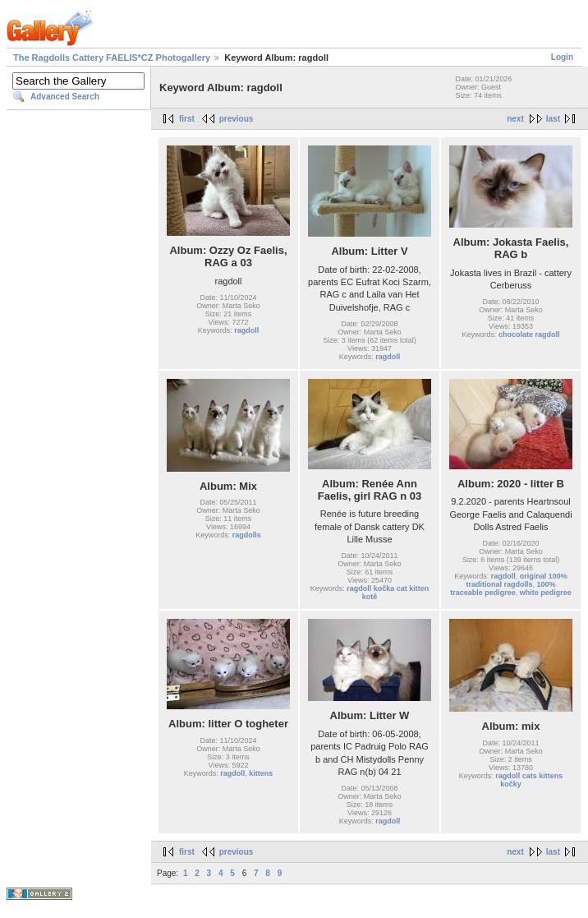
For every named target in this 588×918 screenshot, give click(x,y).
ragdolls (247, 535)
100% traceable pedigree (503, 588)
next (515, 119)
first (187, 119)
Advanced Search (65, 97)
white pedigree (546, 593)
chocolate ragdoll (529, 334)
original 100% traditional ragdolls (516, 580)
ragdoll (246, 330)
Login (562, 57)
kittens (261, 773)
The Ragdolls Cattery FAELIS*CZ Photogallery (112, 58)
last (553, 119)
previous (237, 119)
